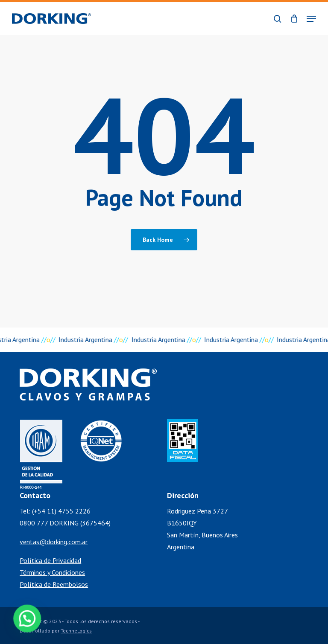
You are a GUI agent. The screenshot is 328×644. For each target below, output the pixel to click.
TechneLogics (76, 631)
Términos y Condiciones (52, 572)
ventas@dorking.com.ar (54, 542)
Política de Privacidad (50, 560)
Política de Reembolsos (54, 584)
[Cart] (294, 19)
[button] (311, 19)
